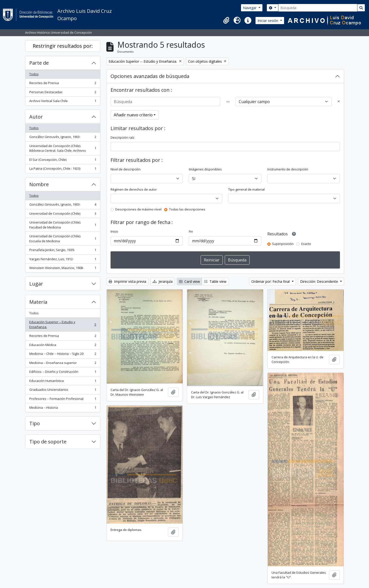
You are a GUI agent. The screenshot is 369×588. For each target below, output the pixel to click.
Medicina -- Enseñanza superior (63, 364)
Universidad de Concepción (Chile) (63, 215)
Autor (36, 117)
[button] (226, 20)
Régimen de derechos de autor (134, 189)
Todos (34, 74)
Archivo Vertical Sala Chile (63, 102)
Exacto (306, 244)
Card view (189, 281)
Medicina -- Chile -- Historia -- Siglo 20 (63, 355)
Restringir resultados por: (63, 46)
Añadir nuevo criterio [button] (133, 115)
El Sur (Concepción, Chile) (63, 161)
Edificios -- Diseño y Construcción (63, 373)
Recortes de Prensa (63, 84)
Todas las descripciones (187, 209)
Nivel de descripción (126, 169)
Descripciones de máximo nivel (138, 209)
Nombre (39, 184)
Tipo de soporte (48, 442)
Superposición (283, 244)
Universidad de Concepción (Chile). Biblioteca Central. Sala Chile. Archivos (63, 148)
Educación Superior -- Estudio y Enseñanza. (63, 324)
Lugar (36, 284)
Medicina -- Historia (63, 409)
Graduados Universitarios (63, 391)
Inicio (114, 231)
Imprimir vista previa (127, 281)
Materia (38, 302)
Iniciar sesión (268, 21)
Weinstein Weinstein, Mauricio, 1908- (63, 269)
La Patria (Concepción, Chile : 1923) (63, 170)
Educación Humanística (63, 382)
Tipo (35, 423)
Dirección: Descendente (320, 281)
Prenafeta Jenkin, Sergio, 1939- (63, 251)
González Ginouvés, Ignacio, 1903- (63, 138)
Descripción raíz (122, 137)
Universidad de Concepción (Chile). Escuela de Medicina (63, 239)
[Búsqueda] (318, 8)
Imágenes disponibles (205, 169)
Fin (191, 231)
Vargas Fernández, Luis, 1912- (63, 260)
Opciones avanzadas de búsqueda (150, 76)
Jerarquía (163, 281)
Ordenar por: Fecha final (271, 281)
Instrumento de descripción (288, 169)
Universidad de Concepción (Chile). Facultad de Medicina (63, 225)
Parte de (39, 63)
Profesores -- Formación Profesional (63, 400)
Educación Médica (63, 346)
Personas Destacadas (63, 93)
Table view (215, 281)
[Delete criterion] (339, 102)
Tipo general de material (246, 189)
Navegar (250, 8)
